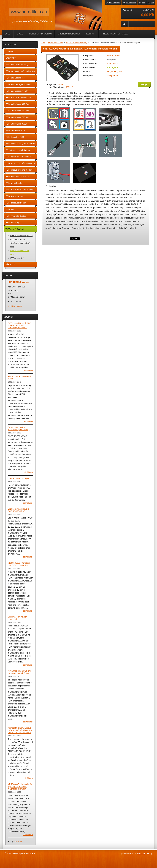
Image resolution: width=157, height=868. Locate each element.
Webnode (141, 853)
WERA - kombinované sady (77, 43)
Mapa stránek (131, 3)
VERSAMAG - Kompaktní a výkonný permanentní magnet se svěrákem (20, 786)
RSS (143, 3)
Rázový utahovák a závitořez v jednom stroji (19, 428)
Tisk (152, 3)
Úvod (43, 43)
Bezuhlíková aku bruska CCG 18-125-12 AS (19, 510)
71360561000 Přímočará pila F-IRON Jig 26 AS (19, 564)
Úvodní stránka (114, 3)
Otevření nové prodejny (18, 478)
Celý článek (28, 370)
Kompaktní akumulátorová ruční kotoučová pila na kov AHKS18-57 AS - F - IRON (20, 730)
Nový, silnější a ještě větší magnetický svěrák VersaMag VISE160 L (19, 325)
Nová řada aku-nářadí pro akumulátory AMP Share (19, 672)
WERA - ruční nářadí (56, 43)
